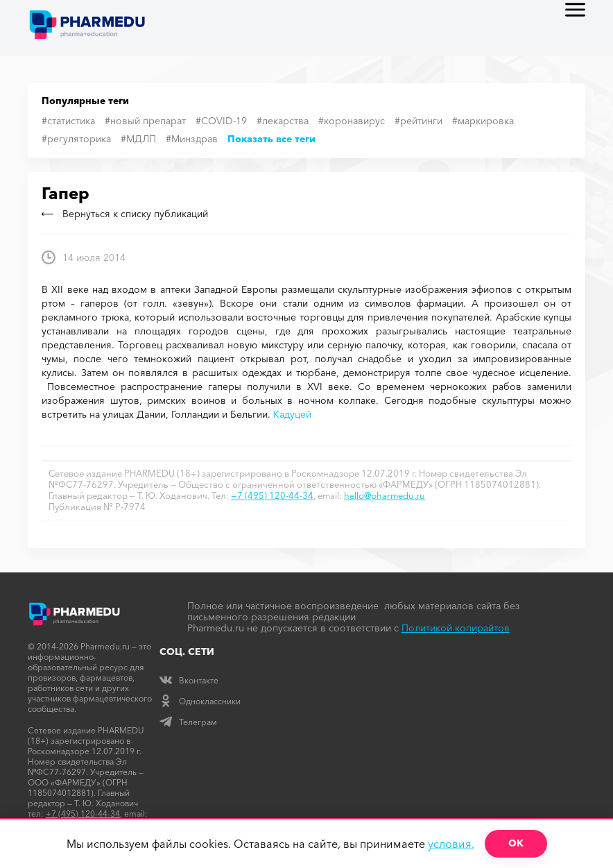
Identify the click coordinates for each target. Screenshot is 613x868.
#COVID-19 (221, 121)
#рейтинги (418, 121)
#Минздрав (192, 139)
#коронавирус (352, 121)
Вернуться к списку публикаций (125, 214)
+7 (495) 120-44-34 (272, 495)
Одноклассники (200, 701)
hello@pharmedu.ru (385, 495)
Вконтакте (189, 680)
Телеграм (188, 722)
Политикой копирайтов (456, 628)
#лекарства (283, 121)
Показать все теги (271, 139)
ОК (516, 843)
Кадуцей (292, 414)
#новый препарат (145, 121)
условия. (451, 844)
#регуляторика (76, 139)
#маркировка (483, 121)
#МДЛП (138, 139)
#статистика (68, 121)
